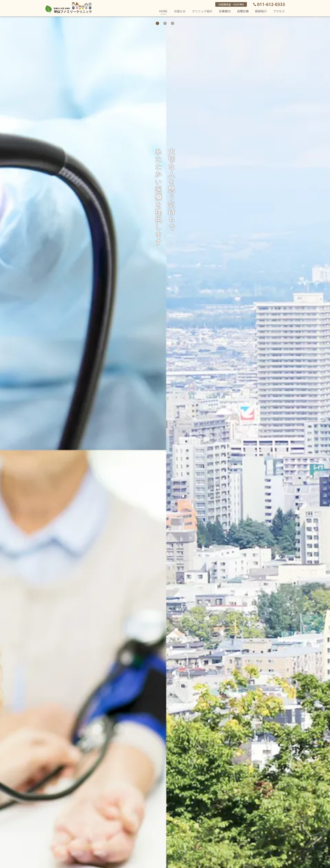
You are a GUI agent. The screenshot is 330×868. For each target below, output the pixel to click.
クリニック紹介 (202, 11)
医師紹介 (261, 11)
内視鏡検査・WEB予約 (231, 4)
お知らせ (180, 11)
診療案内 (225, 11)
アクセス (279, 11)
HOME (163, 12)
